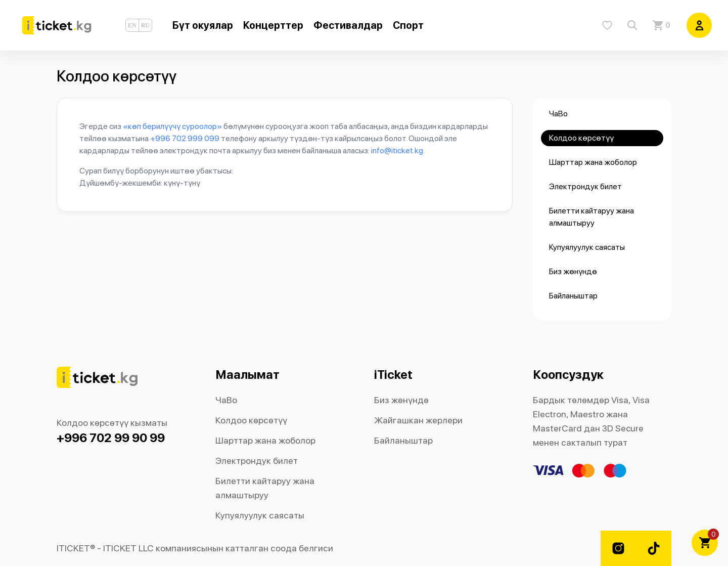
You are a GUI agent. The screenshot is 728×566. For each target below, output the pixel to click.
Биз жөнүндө (573, 271)
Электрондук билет (585, 186)
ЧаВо (558, 114)
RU (145, 25)
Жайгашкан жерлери (418, 420)
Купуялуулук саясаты (587, 247)
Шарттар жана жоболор (593, 162)
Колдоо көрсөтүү (581, 138)
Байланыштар (573, 296)
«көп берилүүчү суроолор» (172, 126)
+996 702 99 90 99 (111, 438)
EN (132, 25)
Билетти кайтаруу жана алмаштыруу (591, 217)
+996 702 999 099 (185, 138)
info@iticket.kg (397, 150)
